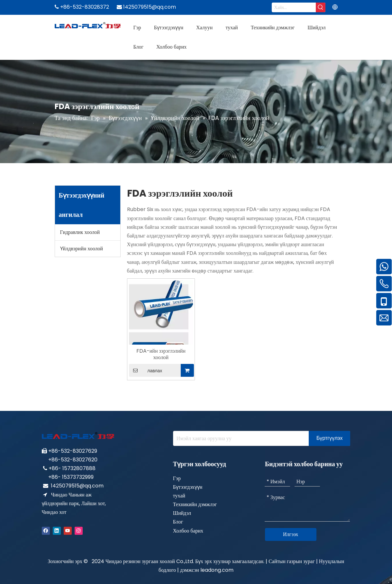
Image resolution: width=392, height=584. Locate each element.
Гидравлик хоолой (80, 232)
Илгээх (291, 534)
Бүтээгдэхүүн (188, 487)
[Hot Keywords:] (321, 7)
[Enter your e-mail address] (240, 438)
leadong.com (217, 570)
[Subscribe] (330, 438)
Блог (178, 522)
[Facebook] (46, 530)
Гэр (177, 478)
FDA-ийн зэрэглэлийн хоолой (161, 354)
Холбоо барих (188, 531)
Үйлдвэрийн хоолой (82, 249)
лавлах (146, 370)
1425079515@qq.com (77, 486)
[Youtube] (68, 530)
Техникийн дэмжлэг (195, 504)
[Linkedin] (57, 530)
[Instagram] (79, 530)
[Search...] (294, 7)
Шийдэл (182, 513)
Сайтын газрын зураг (292, 561)
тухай (179, 496)
